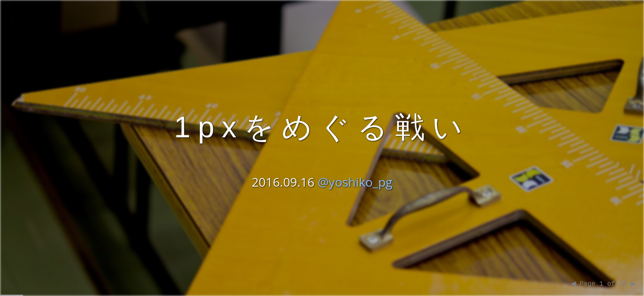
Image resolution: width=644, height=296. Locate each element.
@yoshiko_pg (355, 181)
